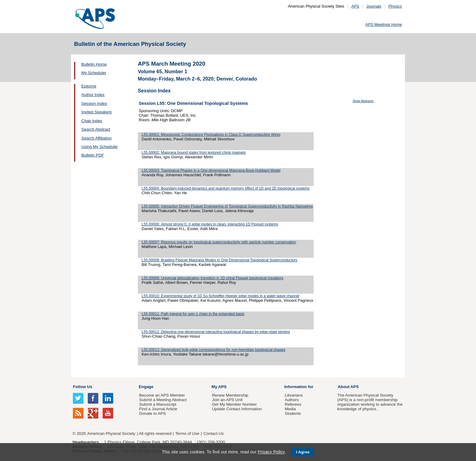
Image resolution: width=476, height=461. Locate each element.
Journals (374, 6)
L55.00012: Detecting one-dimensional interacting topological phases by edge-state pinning (216, 332)
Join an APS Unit (227, 400)
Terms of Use (187, 433)
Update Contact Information (237, 409)
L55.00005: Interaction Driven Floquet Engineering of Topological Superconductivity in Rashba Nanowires (227, 206)
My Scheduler (94, 73)
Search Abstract (96, 129)
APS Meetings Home (384, 24)
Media (290, 409)
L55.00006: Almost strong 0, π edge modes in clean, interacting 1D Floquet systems (210, 224)
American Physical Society (111, 433)
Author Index (93, 95)
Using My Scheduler (100, 147)
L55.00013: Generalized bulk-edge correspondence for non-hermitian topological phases (214, 350)
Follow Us (82, 387)
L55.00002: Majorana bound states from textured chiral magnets (194, 153)
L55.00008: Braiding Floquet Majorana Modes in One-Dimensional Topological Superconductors (220, 260)
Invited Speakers (97, 112)
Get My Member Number (234, 404)
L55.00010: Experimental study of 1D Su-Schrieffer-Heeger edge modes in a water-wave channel (221, 296)
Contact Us (213, 433)
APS (355, 6)
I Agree (303, 452)
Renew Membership (230, 395)
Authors (292, 400)
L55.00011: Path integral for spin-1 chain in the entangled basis (193, 314)
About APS (348, 387)
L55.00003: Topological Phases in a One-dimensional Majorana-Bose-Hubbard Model (211, 170)
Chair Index (92, 121)
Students (293, 413)
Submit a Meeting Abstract (163, 400)
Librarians (294, 395)
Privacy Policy (271, 452)
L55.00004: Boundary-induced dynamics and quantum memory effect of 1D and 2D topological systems (226, 188)
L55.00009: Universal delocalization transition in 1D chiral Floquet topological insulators (213, 278)
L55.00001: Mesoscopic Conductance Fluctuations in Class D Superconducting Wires (211, 135)
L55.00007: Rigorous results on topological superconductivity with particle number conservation (219, 242)
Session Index (94, 103)
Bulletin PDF (93, 155)
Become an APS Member (162, 395)
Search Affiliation (97, 138)
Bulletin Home (94, 64)
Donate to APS (152, 413)
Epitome (89, 86)
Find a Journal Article (158, 409)
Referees (293, 404)
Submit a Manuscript (158, 404)
